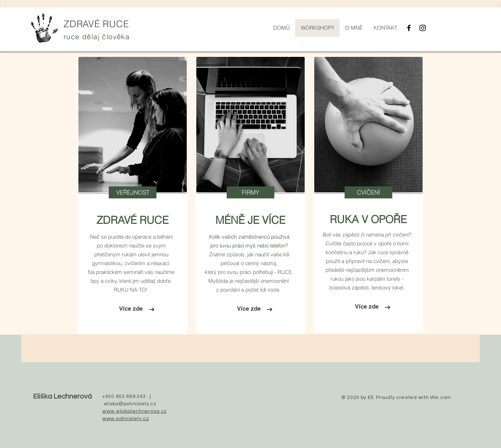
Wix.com (441, 398)
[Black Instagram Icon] (423, 28)
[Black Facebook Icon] (409, 28)
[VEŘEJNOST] (133, 192)
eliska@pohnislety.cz (130, 404)
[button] (250, 192)
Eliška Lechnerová (62, 396)
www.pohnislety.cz (126, 419)
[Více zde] (131, 309)
